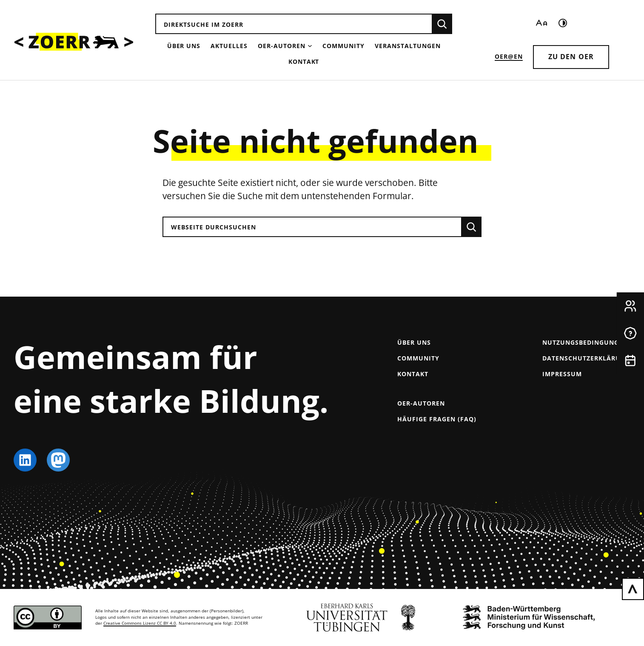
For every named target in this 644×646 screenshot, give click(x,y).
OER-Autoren (282, 46)
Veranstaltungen (408, 46)
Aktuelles (229, 46)
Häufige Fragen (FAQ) (437, 419)
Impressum (562, 374)
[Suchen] (442, 24)
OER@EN (509, 56)
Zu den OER (571, 57)
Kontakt (304, 61)
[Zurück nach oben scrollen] (633, 589)
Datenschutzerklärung (586, 358)
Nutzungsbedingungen (585, 342)
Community (343, 46)
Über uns (184, 46)
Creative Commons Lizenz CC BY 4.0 (140, 623)
